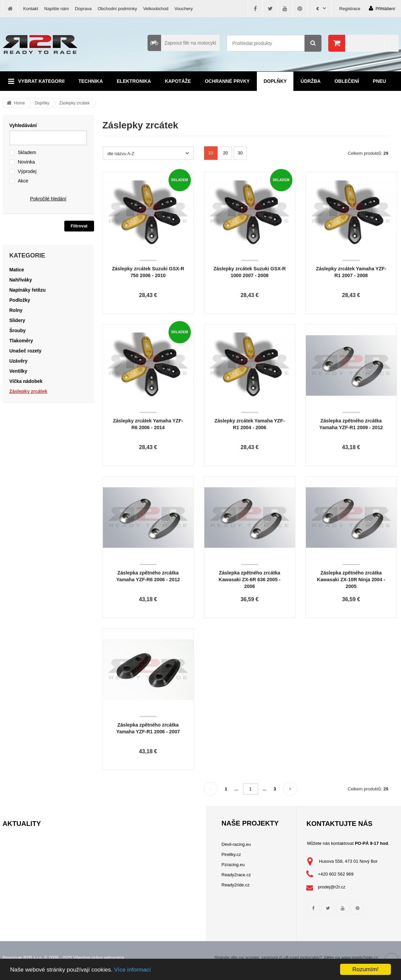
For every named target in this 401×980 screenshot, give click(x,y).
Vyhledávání (23, 125)
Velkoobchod (156, 9)
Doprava (83, 9)
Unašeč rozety (26, 351)
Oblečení (347, 81)
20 (225, 153)
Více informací (132, 970)
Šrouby (18, 330)
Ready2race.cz (236, 875)
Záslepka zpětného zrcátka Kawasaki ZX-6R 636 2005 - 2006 (250, 580)
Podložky (20, 300)
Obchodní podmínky (117, 9)
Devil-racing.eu (236, 844)
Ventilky (18, 371)
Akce (23, 181)
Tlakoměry (21, 341)
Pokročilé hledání (48, 199)
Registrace (350, 9)
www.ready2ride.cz (360, 958)
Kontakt (31, 9)
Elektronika (134, 81)
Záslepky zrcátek (74, 103)
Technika (91, 81)
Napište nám (57, 9)
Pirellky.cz (231, 854)
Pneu (380, 81)
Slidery (17, 320)
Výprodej (27, 171)
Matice (17, 270)
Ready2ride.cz (236, 885)
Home (20, 103)
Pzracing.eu (233, 865)
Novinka (27, 162)
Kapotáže (178, 81)
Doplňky (275, 81)
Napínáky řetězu (28, 290)
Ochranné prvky (227, 81)
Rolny (16, 310)
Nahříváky (21, 280)
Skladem (27, 152)
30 (240, 153)
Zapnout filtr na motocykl (182, 43)
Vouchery (184, 9)
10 (210, 153)
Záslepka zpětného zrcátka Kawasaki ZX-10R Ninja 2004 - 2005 (351, 580)
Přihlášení (382, 8)
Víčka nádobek (26, 381)
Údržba (310, 81)
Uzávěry (19, 361)
